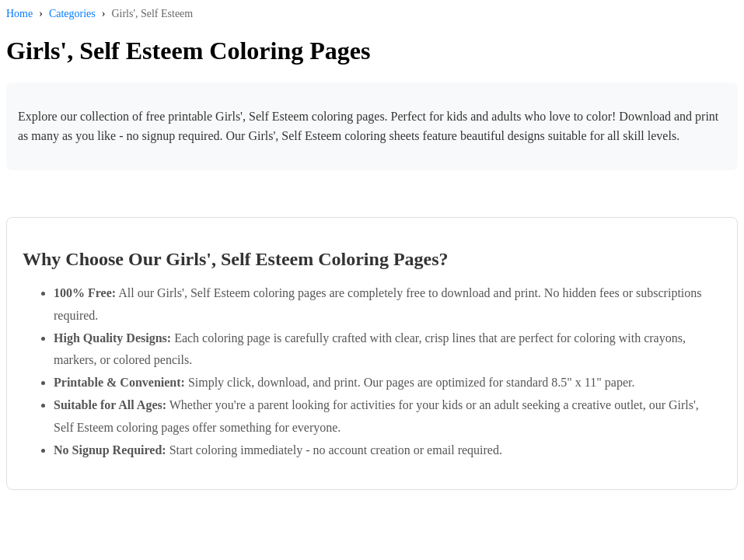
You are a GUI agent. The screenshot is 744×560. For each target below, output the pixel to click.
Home (19, 14)
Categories (72, 14)
